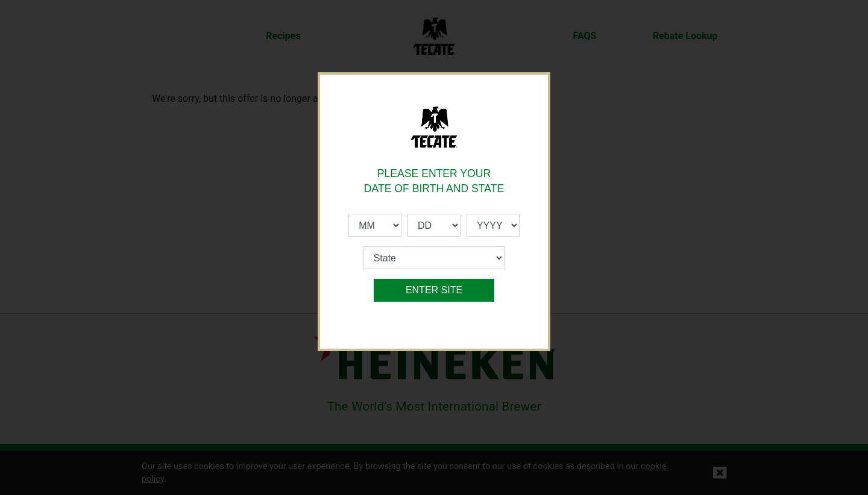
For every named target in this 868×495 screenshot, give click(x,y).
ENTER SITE (434, 290)
